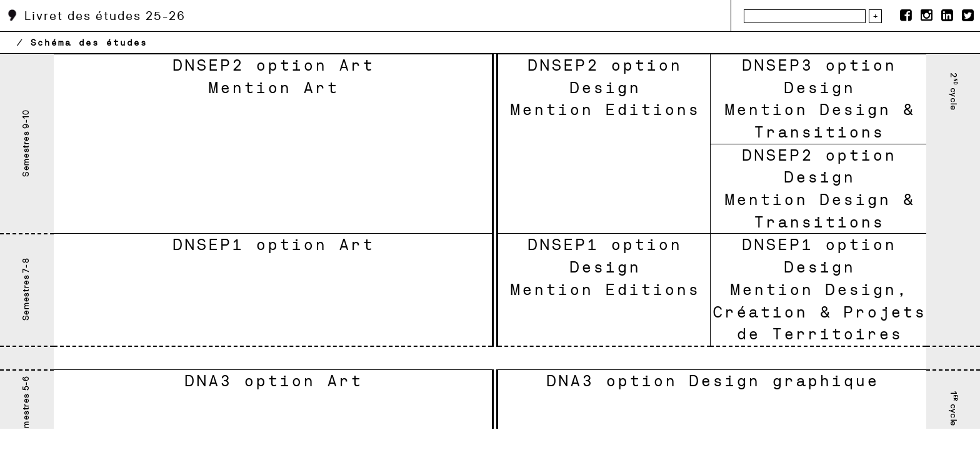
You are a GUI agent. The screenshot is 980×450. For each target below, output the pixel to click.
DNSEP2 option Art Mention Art (273, 76)
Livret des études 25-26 (96, 16)
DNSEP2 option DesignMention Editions (604, 87)
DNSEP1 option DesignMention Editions (604, 267)
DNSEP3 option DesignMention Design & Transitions (819, 98)
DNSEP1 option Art (273, 244)
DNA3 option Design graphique (712, 381)
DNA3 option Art (273, 381)
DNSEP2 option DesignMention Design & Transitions (819, 188)
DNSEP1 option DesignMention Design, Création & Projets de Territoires (819, 289)
